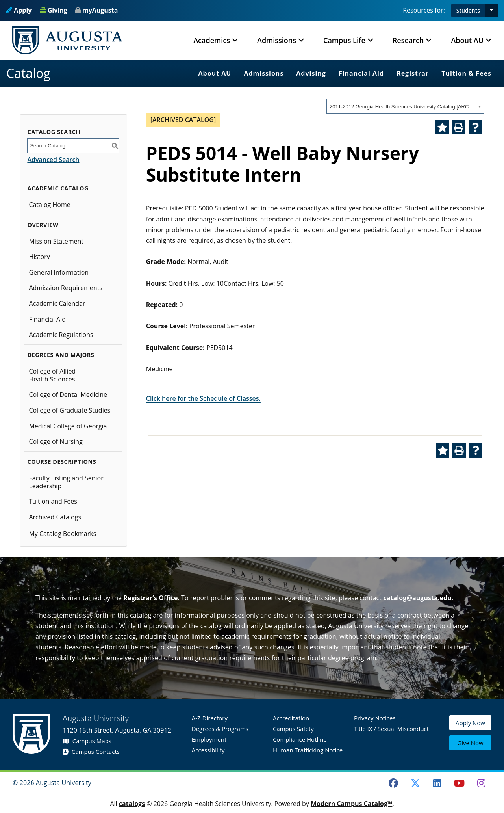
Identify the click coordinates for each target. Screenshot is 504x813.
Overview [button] (43, 225)
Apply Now (470, 725)
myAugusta (100, 10)
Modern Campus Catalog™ (352, 804)
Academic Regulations (61, 335)
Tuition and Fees (53, 501)
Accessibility (208, 750)
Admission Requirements (66, 288)
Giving (54, 10)
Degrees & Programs (220, 729)
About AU (215, 73)
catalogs (132, 804)
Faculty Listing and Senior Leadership (66, 482)
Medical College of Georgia (68, 426)
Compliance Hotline (300, 739)
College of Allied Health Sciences (52, 375)
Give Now (470, 743)
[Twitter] (415, 783)
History (39, 257)
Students (468, 10)
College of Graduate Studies (69, 410)
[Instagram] (481, 783)
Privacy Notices (375, 718)
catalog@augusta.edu (417, 598)
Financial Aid (361, 73)
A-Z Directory (210, 718)
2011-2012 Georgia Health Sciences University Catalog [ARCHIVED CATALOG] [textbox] (403, 107)
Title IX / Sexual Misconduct (391, 729)
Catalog (28, 73)
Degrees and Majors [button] (61, 355)
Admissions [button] (277, 40)
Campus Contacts (91, 752)
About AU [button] (467, 40)
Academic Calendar (57, 303)
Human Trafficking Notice (308, 750)
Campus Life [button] (344, 40)
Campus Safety (293, 729)
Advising (311, 73)
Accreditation (291, 718)
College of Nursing (56, 441)
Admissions (264, 73)
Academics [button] (212, 40)
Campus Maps (87, 741)
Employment (209, 739)
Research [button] (408, 40)
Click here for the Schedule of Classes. (203, 398)
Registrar (413, 73)
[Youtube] (460, 783)
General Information (59, 272)
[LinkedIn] (437, 783)
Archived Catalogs (55, 517)
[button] (491, 10)
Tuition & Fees (466, 73)
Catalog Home (49, 205)
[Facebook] (393, 783)
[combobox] (405, 106)
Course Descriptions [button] (62, 462)
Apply (19, 10)
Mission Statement (56, 241)
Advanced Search (53, 160)
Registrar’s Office (150, 598)
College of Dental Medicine (68, 394)
